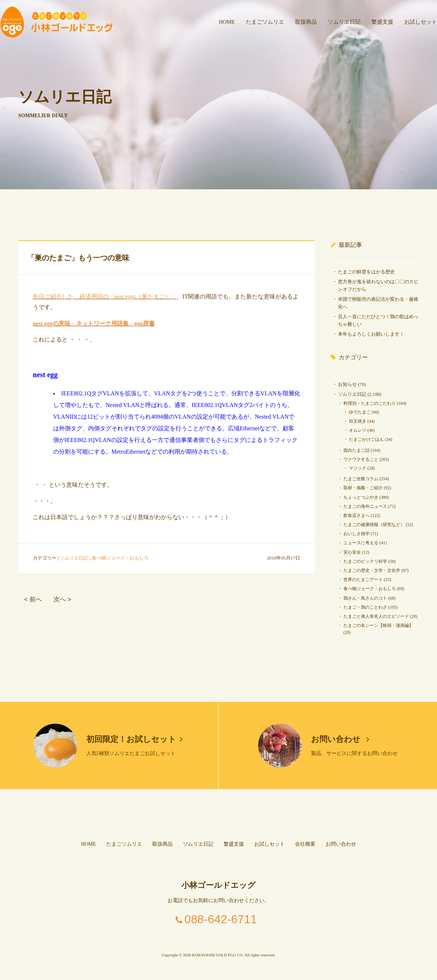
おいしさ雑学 (357, 534)
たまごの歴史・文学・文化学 (372, 570)
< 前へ (33, 599)
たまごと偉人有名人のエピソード (376, 616)
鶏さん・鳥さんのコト (365, 598)
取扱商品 (306, 22)
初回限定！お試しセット (135, 739)
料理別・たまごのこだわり (370, 403)
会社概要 (305, 844)
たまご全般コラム (361, 479)
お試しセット (421, 22)
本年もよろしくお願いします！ (371, 334)
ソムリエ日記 (344, 22)
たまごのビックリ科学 (365, 561)
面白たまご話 (357, 450)
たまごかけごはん (366, 439)
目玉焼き (358, 421)
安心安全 (352, 552)
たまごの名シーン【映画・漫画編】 (378, 625)
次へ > (62, 599)
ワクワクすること (361, 459)
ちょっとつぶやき (361, 497)
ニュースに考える (361, 543)
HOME (227, 22)
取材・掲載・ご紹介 (363, 488)
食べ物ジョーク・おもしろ (120, 558)
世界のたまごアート (363, 580)
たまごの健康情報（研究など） (374, 525)
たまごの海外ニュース (365, 506)
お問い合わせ (340, 739)
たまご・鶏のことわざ (365, 607)
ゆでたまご (360, 412)
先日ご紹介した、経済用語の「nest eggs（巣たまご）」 (105, 297)
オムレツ (358, 430)
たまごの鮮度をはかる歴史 (366, 272)
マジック (358, 468)
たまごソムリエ (265, 22)
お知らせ (347, 384)
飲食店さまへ (357, 515)
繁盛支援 (382, 22)
